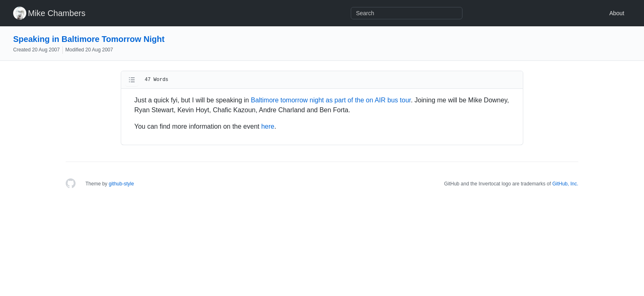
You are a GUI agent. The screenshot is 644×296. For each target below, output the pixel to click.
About (617, 13)
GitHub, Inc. (565, 184)
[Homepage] (71, 184)
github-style (121, 184)
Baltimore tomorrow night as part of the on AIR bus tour (331, 100)
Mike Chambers (57, 13)
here (268, 126)
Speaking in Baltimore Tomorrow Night (89, 39)
